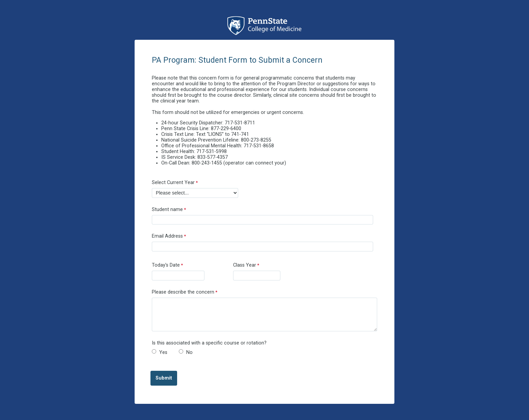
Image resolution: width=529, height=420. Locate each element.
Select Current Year (173, 183)
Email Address (167, 236)
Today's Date (166, 265)
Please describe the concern (183, 292)
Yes (163, 352)
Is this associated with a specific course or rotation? (209, 343)
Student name (167, 209)
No (189, 352)
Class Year (245, 265)
